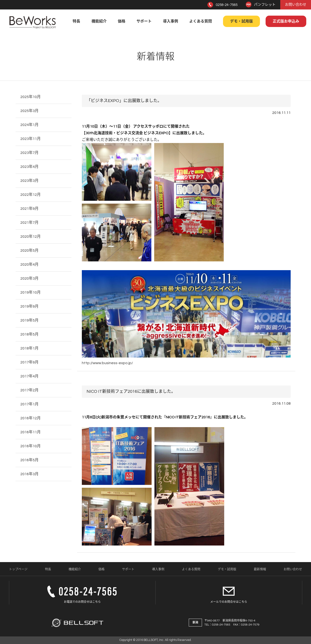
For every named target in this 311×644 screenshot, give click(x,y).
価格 (122, 21)
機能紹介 (99, 21)
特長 (76, 21)
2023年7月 (29, 153)
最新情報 (260, 569)
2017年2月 (29, 390)
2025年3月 (29, 111)
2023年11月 (31, 139)
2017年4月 (29, 376)
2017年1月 (29, 404)
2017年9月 (29, 362)
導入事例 (171, 21)
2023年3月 (29, 181)
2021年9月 (29, 209)
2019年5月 (29, 320)
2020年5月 (29, 250)
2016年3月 (29, 474)
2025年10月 (31, 97)
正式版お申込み (286, 21)
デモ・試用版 (241, 21)
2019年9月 (29, 306)
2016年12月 (31, 418)
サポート (144, 21)
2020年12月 (31, 237)
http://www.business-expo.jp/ (107, 363)
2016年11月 (31, 432)
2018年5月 (29, 334)
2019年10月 (31, 292)
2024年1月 (29, 125)
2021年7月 (29, 223)
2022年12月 (31, 195)
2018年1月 (29, 348)
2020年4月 (29, 264)
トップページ (18, 569)
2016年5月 (29, 460)
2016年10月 (31, 446)
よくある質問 (201, 21)
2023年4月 (29, 167)
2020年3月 (29, 278)
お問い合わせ (296, 5)
